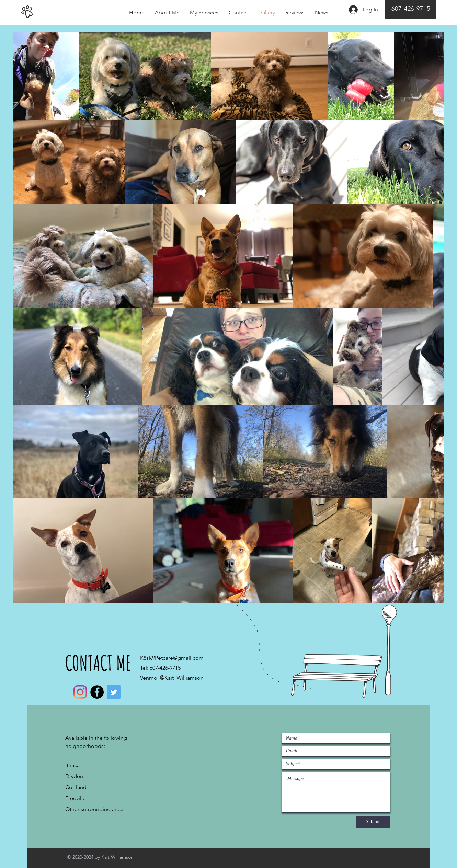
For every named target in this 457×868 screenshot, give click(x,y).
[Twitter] (114, 692)
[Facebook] (97, 692)
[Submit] (373, 822)
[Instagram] (80, 692)
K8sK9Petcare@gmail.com (172, 658)
